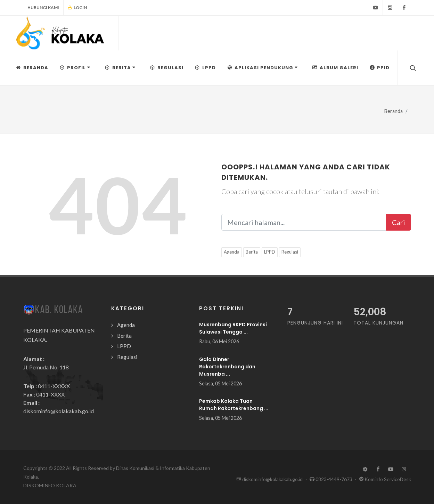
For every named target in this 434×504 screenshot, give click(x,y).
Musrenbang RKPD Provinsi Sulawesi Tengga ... (233, 328)
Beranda (394, 111)
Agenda (232, 252)
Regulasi (290, 252)
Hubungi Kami (43, 7)
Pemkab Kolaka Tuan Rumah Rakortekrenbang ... (234, 405)
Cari (399, 222)
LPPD (270, 252)
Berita (252, 252)
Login (77, 8)
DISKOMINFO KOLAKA (50, 485)
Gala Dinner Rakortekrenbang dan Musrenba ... (227, 367)
